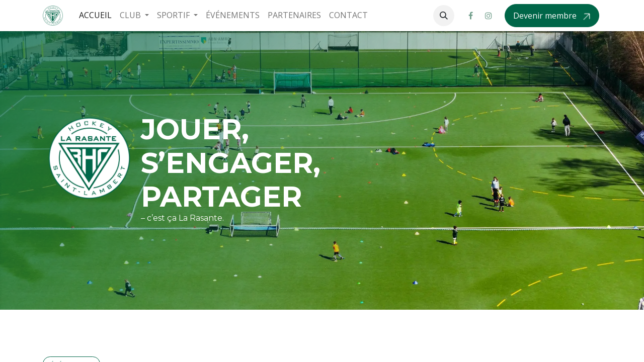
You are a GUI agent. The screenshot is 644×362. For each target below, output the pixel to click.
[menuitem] (95, 15)
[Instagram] (489, 16)
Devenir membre (546, 16)
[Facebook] (470, 16)
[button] (444, 16)
